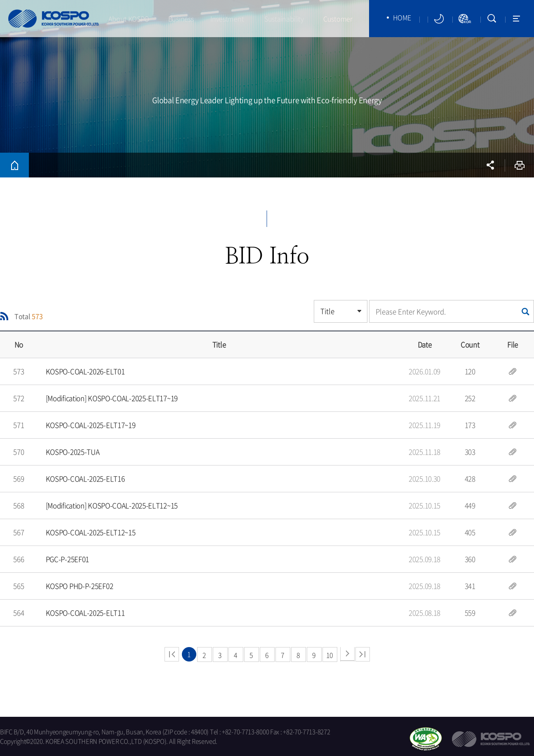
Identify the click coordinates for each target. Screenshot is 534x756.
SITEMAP (516, 19)
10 (330, 655)
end (363, 654)
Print (520, 165)
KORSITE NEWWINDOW (465, 19)
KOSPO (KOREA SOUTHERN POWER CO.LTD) (54, 19)
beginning (172, 654)
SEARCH (492, 19)
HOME (402, 17)
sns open (490, 165)
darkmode (439, 19)
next (347, 654)
